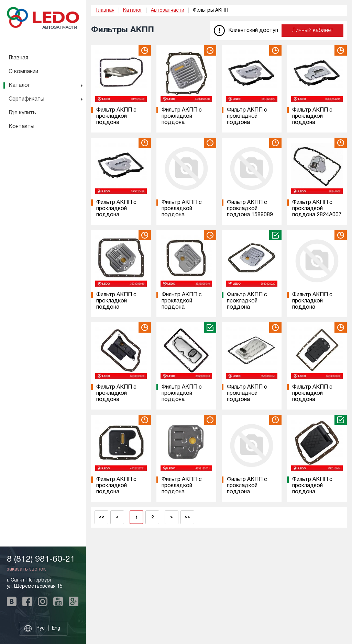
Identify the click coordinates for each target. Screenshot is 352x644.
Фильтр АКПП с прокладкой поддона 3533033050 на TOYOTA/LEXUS (117, 400)
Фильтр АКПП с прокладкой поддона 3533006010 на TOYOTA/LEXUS (117, 307)
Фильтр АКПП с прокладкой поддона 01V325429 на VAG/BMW (116, 123)
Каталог (19, 85)
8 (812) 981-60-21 (41, 559)
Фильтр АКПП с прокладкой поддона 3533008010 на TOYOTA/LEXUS (183, 307)
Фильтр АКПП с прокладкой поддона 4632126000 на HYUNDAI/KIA (247, 492)
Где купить (22, 113)
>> (187, 517)
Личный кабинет (312, 31)
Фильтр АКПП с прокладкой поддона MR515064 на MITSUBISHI (312, 492)
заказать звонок (26, 569)
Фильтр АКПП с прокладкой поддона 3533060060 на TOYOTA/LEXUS (313, 400)
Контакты (21, 127)
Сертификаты (26, 99)
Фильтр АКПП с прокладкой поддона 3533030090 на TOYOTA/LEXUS (313, 307)
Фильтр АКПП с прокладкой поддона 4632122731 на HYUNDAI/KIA (116, 492)
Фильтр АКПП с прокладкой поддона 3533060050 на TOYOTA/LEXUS (248, 400)
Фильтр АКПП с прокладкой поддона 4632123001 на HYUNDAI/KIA (182, 492)
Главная (18, 58)
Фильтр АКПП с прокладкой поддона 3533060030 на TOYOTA (182, 400)
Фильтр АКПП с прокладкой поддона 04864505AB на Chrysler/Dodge (182, 123)
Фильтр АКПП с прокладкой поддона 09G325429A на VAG (312, 123)
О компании (23, 72)
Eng (56, 628)
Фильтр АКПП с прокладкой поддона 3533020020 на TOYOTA (247, 307)
